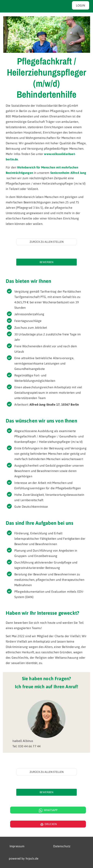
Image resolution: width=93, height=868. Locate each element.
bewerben (46, 262)
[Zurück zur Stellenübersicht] (46, 242)
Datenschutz (62, 846)
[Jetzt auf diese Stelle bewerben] (46, 262)
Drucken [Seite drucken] (48, 824)
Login (81, 5)
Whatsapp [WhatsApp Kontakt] (48, 810)
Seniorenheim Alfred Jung (68, 173)
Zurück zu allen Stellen (47, 242)
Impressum (17, 846)
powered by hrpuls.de (24, 858)
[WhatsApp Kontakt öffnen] (46, 810)
